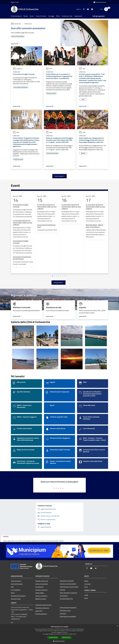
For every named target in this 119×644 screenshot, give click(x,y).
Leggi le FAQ (39, 611)
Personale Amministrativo (18, 596)
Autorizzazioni (64, 596)
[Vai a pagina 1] (53, 276)
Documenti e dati (16, 599)
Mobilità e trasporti (41, 599)
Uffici (12, 587)
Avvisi (49, 69)
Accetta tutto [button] (53, 638)
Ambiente (63, 590)
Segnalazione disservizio (42, 608)
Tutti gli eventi (59, 283)
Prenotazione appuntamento (43, 605)
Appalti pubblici (40, 593)
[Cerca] (106, 9)
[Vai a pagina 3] (57, 276)
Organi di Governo (16, 581)
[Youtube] (87, 9)
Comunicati (17, 24)
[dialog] (59, 634)
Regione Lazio (15, 2)
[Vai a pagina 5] (60, 276)
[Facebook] (83, 9)
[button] (59, 641)
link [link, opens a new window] (75, 634)
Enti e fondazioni (16, 590)
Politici (13, 593)
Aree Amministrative (17, 584)
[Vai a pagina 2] (55, 276)
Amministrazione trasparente (68, 608)
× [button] (117, 626)
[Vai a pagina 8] (66, 276)
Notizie (86, 581)
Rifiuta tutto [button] (66, 637)
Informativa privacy (65, 611)
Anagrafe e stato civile (42, 581)
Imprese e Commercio (41, 590)
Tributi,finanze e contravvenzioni (69, 587)
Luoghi (86, 595)
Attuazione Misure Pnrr (66, 599)
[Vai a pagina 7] (64, 276)
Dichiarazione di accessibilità (68, 616)
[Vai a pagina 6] (62, 276)
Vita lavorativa (39, 587)
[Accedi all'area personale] (100, 2)
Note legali (63, 613)
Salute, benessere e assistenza (68, 593)
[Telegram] (91, 9)
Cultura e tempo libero (42, 584)
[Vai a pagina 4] (59, 276)
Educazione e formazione (67, 581)
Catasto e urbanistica (41, 596)
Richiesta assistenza (41, 614)
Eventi (86, 598)
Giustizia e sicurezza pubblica (68, 584)
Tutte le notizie (59, 176)
